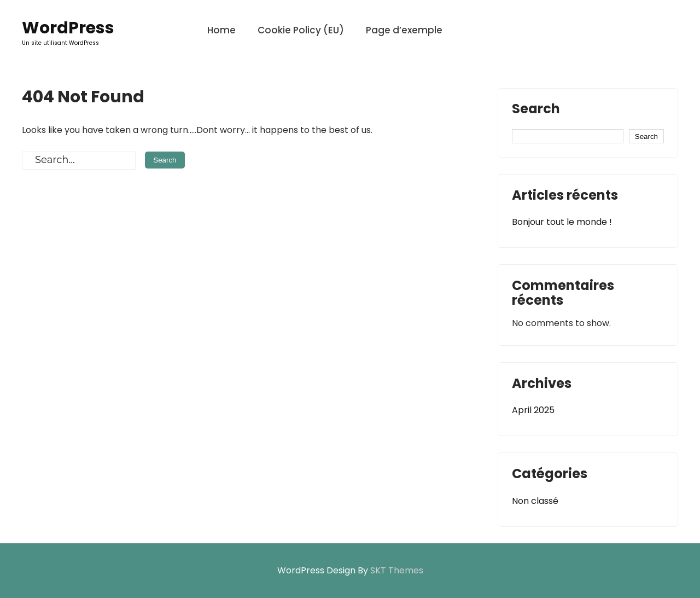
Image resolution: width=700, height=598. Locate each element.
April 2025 (533, 410)
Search (536, 110)
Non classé (535, 501)
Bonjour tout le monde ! (562, 222)
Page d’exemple (404, 30)
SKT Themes (397, 570)
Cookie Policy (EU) (301, 30)
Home (221, 30)
